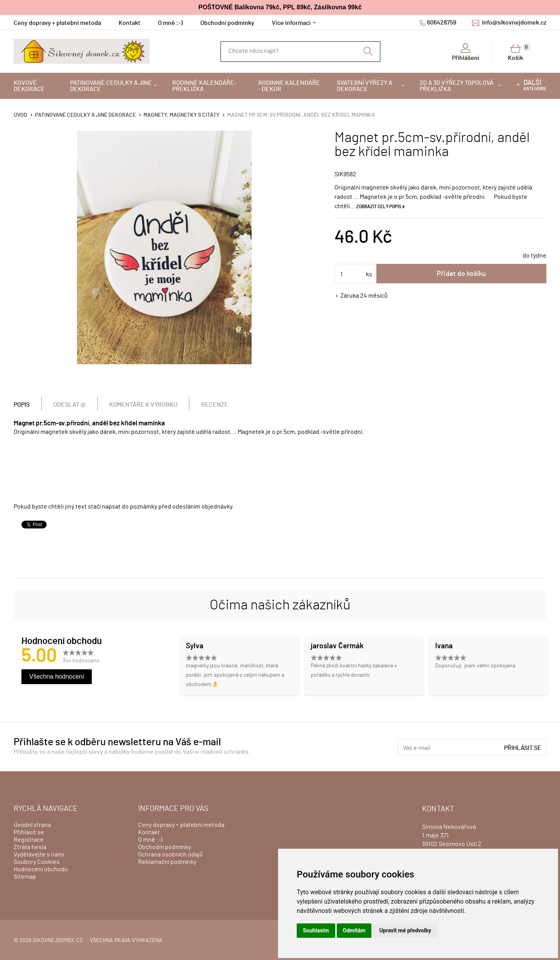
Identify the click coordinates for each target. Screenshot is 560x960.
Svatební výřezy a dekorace (365, 86)
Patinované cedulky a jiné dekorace (111, 86)
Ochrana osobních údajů (171, 855)
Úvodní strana (32, 825)
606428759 (442, 23)
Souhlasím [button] (316, 930)
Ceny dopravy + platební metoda (57, 23)
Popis (22, 405)
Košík (519, 52)
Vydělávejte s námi (39, 855)
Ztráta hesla (30, 847)
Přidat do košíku (461, 274)
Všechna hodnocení (57, 677)
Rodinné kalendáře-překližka (204, 86)
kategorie (535, 85)
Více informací (291, 23)
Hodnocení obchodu (41, 869)
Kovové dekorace (29, 86)
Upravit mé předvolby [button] (405, 930)
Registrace (29, 840)
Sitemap (25, 877)
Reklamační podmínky (167, 862)
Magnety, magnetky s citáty (181, 115)
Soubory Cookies (37, 862)
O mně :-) (170, 23)
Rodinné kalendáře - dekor (289, 86)
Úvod (20, 115)
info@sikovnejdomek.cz (514, 23)
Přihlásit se (523, 748)
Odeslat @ (69, 405)
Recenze (215, 405)
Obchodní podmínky (227, 23)
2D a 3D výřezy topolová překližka (457, 86)
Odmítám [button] (354, 930)
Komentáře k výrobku (143, 405)
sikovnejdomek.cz (58, 941)
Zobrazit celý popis (379, 207)
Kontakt (129, 23)
